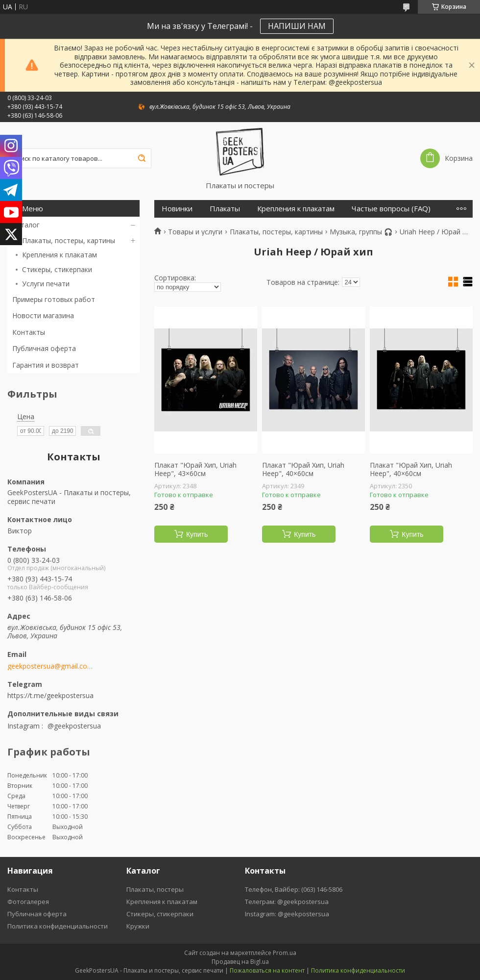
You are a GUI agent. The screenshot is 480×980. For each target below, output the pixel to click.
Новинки (177, 209)
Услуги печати (46, 284)
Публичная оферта (44, 348)
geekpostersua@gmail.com (50, 666)
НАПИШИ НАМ (297, 26)
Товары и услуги (195, 232)
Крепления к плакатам (60, 255)
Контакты (29, 332)
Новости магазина (43, 315)
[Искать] (142, 158)
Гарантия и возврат (46, 365)
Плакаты (225, 209)
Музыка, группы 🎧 (361, 232)
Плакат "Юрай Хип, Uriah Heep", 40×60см (303, 469)
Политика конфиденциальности (58, 926)
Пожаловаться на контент (267, 970)
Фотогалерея (28, 902)
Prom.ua (285, 953)
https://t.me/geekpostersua (50, 695)
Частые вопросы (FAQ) (391, 209)
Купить (197, 534)
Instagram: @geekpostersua (287, 914)
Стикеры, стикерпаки (57, 269)
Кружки (138, 926)
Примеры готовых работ (54, 299)
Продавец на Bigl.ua (240, 962)
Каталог (26, 225)
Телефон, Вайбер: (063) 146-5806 (294, 889)
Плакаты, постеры (155, 889)
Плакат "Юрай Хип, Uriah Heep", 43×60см (195, 469)
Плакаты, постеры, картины (69, 240)
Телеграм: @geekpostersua (287, 902)
